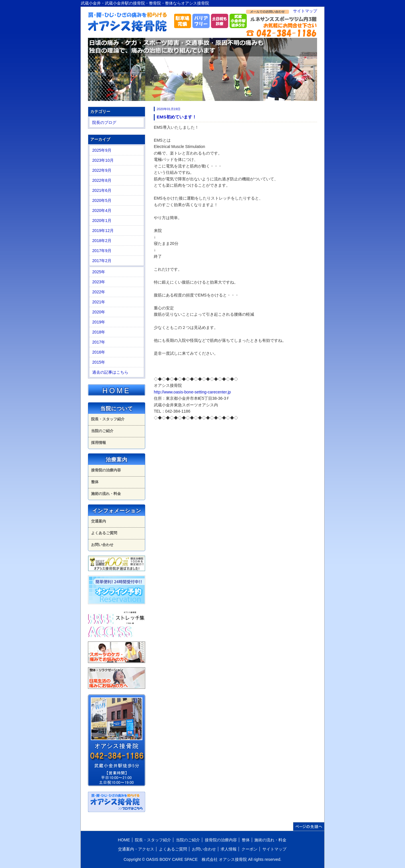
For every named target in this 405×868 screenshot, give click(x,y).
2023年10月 (103, 160)
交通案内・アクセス (136, 849)
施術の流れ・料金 (106, 494)
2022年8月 (102, 180)
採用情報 (99, 443)
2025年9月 (102, 150)
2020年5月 (102, 200)
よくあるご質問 (104, 533)
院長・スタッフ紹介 (108, 419)
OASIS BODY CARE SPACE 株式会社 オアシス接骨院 (196, 859)
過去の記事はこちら (110, 372)
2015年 (99, 362)
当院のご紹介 (102, 431)
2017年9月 (102, 251)
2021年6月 (102, 190)
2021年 (99, 302)
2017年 (99, 342)
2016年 (99, 352)
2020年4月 (102, 210)
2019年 (99, 322)
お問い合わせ (102, 545)
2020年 (99, 312)
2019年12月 (103, 231)
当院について (117, 409)
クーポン (249, 849)
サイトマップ (305, 11)
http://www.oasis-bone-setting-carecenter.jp (192, 392)
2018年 (99, 332)
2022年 (99, 292)
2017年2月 (102, 261)
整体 (95, 482)
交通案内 (99, 521)
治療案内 (117, 460)
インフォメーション (117, 511)
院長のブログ (104, 122)
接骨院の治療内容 (106, 470)
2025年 (99, 272)
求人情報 (229, 849)
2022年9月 (102, 170)
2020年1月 (102, 221)
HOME (117, 391)
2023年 (99, 282)
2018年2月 (102, 241)
